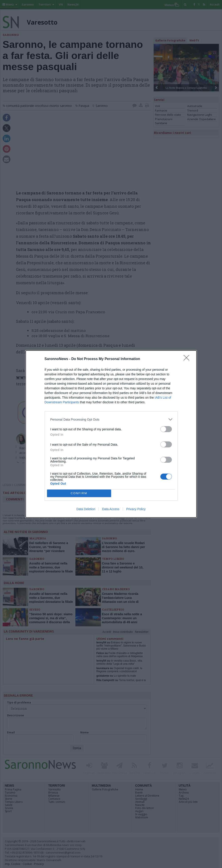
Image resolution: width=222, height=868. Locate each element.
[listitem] (111, 419)
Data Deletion (86, 509)
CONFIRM (79, 493)
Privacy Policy (136, 509)
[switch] (166, 429)
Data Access (111, 509)
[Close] (188, 359)
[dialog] (111, 434)
